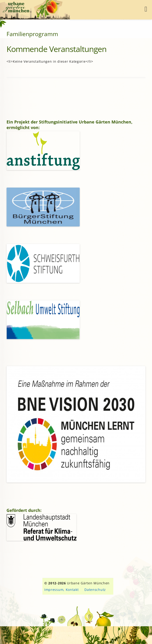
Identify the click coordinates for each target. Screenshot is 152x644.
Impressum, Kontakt (62, 590)
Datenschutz (95, 590)
